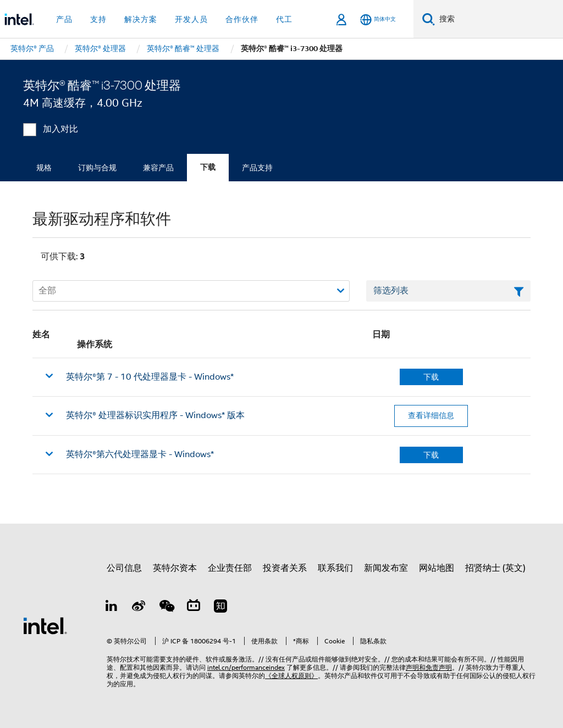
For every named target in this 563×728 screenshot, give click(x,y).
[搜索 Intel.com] (499, 19)
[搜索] (429, 19)
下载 (208, 167)
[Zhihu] (220, 608)
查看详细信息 (431, 415)
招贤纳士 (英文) (495, 568)
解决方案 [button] (141, 19)
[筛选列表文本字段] (448, 291)
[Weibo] (139, 608)
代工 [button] (284, 19)
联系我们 (335, 568)
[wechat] (166, 608)
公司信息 (124, 568)
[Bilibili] (194, 608)
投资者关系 (285, 568)
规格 (44, 168)
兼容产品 (158, 168)
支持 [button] (98, 19)
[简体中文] (378, 20)
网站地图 (437, 568)
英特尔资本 (175, 568)
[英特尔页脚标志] (45, 625)
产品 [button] (64, 19)
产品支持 (257, 168)
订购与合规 (97, 168)
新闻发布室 (386, 568)
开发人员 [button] (191, 19)
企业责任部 (230, 568)
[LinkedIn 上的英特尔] (112, 608)
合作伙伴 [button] (242, 19)
